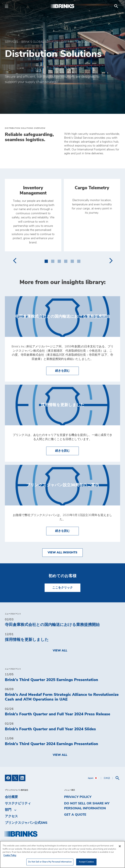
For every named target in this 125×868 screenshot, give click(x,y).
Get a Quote (75, 815)
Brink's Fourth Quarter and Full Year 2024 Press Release (58, 714)
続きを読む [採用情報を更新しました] (67, 450)
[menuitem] (116, 6)
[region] (62, 855)
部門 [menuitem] (8, 810)
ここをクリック (62, 588)
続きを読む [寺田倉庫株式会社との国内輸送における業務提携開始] (67, 370)
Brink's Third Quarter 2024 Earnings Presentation (52, 744)
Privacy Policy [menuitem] (78, 797)
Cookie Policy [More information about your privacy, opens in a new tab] (10, 855)
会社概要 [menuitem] (11, 797)
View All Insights (62, 553)
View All (60, 651)
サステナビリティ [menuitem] (18, 803)
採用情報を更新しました (27, 640)
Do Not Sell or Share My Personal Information (87, 806)
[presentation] (15, 261)
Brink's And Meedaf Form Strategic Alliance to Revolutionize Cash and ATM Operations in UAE (62, 697)
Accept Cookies (86, 862)
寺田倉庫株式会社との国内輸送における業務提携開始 (52, 625)
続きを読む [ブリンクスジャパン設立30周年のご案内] (67, 531)
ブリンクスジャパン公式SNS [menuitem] (26, 823)
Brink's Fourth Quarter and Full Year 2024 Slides (50, 729)
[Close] (120, 846)
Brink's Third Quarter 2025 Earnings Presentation (52, 680)
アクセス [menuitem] (11, 816)
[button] (46, 261)
